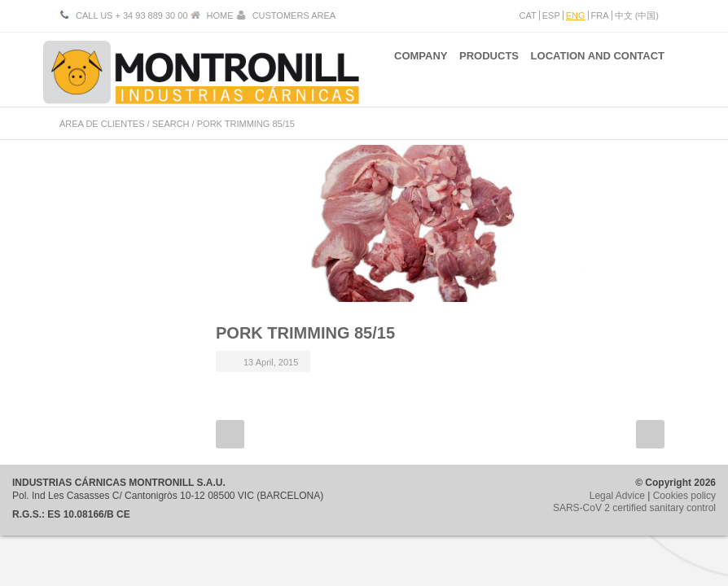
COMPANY (403, 72)
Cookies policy (684, 496)
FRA (600, 15)
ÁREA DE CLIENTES (102, 124)
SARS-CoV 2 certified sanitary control (634, 508)
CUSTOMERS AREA (294, 15)
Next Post (650, 434)
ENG (576, 15)
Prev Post (230, 434)
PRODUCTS (481, 72)
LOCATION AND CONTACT (598, 72)
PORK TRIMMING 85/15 (305, 333)
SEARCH (171, 124)
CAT (528, 15)
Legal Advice (617, 496)
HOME (220, 15)
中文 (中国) (637, 15)
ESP (551, 15)
